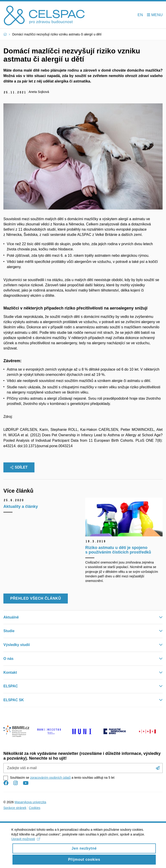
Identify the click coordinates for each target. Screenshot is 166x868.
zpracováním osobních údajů (50, 778)
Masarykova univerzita (30, 802)
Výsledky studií (17, 645)
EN (140, 15)
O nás (8, 659)
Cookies (35, 808)
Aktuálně (11, 617)
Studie (9, 631)
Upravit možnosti (26, 843)
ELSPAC (11, 686)
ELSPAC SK (14, 700)
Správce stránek (15, 808)
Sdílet (19, 467)
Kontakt (10, 672)
